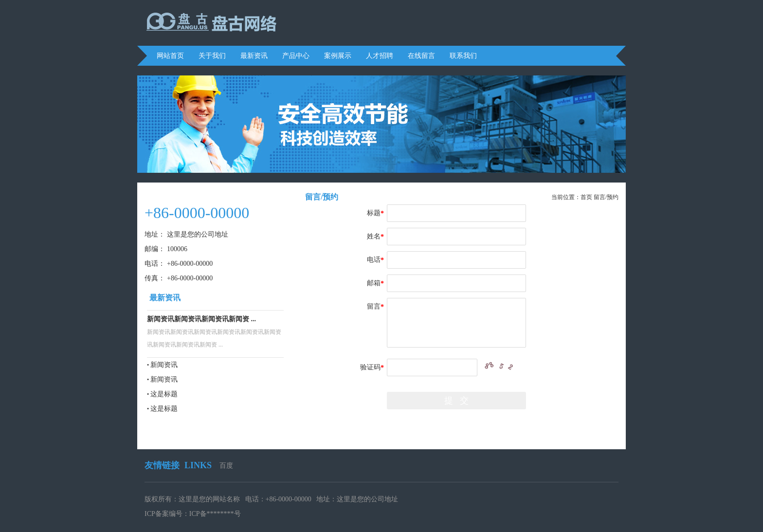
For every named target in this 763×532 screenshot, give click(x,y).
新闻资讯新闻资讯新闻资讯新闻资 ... (201, 319)
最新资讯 (254, 56)
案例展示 (338, 56)
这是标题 (164, 394)
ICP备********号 (215, 514)
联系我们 (463, 56)
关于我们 (212, 56)
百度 (226, 466)
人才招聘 (380, 56)
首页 (586, 197)
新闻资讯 (164, 365)
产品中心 (296, 56)
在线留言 (421, 56)
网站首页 (170, 56)
